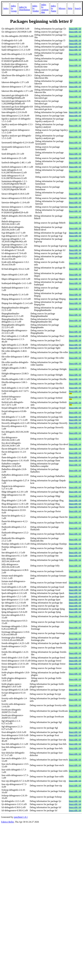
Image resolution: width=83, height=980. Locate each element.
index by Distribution (24, 8)
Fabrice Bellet (7, 822)
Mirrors (62, 8)
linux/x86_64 (75, 29)
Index (6, 8)
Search (78, 8)
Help (70, 8)
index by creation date (45, 8)
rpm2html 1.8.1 (21, 817)
